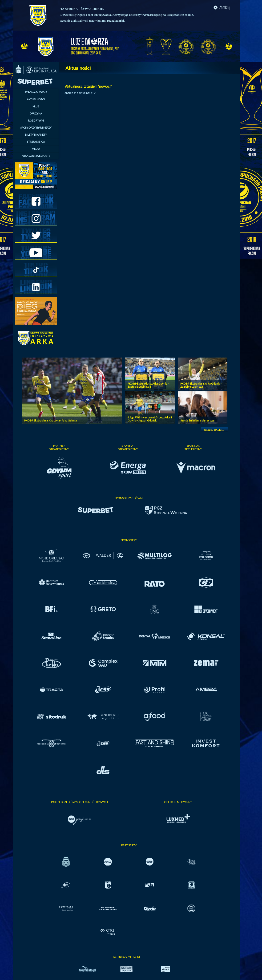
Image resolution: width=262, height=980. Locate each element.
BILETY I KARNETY (36, 135)
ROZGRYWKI (36, 120)
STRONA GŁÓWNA (36, 92)
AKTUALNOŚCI (36, 99)
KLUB (36, 106)
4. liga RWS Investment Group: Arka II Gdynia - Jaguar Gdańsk (150, 419)
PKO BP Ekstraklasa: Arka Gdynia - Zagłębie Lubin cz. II (148, 385)
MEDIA (36, 149)
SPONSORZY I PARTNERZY (36, 128)
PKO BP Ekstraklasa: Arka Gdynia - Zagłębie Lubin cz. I (201, 385)
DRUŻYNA (36, 113)
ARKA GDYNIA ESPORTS (36, 156)
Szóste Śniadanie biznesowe (197, 420)
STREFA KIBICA (36, 142)
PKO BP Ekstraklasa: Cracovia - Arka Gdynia (50, 420)
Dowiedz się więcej (73, 15)
